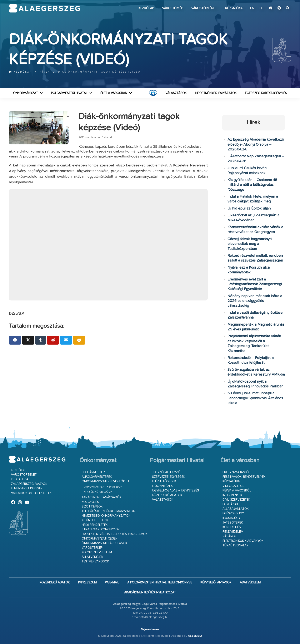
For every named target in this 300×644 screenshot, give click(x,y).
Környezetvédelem (97, 552)
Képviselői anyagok (216, 583)
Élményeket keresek (27, 488)
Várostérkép (172, 8)
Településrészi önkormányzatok (108, 511)
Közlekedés (232, 527)
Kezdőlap (146, 8)
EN (252, 8)
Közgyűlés (90, 502)
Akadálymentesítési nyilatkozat (150, 593)
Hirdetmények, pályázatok (216, 93)
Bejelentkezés (150, 629)
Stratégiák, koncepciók (101, 529)
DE (262, 8)
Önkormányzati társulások (104, 543)
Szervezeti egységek (169, 477)
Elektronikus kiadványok (243, 541)
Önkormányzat (26, 93)
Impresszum (87, 583)
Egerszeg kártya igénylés (266, 93)
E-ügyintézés (162, 486)
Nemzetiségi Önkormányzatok (106, 516)
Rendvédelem (233, 532)
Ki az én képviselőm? (98, 492)
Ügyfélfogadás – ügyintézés (176, 491)
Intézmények (232, 495)
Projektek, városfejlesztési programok (115, 534)
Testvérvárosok (95, 561)
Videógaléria (233, 486)
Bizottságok (92, 507)
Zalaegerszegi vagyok (29, 484)
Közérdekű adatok (167, 495)
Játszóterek (233, 523)
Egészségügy (233, 513)
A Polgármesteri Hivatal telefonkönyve (160, 583)
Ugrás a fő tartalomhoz (281, 2)
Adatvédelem (250, 583)
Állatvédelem (93, 557)
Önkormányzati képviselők (103, 481)
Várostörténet (204, 8)
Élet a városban (114, 93)
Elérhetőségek (164, 481)
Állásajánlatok (236, 509)
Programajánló (236, 472)
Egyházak (230, 504)
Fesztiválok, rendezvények (244, 477)
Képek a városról (237, 491)
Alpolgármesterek (97, 477)
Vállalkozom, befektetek (31, 493)
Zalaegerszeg (44, 8)
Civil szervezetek (236, 500)
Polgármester (93, 472)
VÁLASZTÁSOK (176, 93)
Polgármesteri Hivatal (69, 93)
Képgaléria (234, 8)
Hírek (45, 72)
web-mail (112, 583)
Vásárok (230, 536)
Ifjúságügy (231, 518)
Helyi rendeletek (95, 525)
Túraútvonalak (236, 545)
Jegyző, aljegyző (166, 472)
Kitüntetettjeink (95, 520)
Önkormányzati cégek (100, 539)
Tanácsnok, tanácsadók (102, 497)
